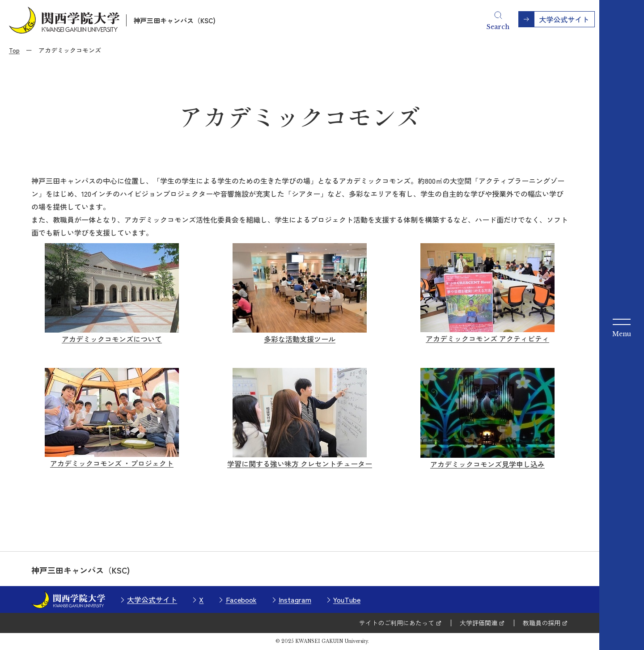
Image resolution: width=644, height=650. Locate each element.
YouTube (347, 599)
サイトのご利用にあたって (397, 623)
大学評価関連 (479, 623)
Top (14, 50)
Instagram (295, 599)
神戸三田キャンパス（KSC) (174, 20)
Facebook (241, 599)
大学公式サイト (152, 599)
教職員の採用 (542, 623)
